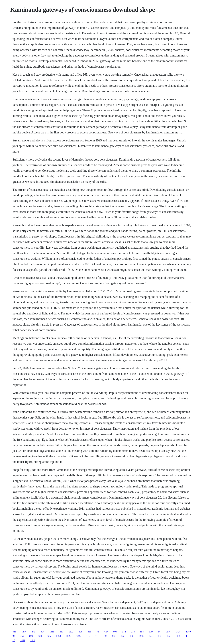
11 (96, 636)
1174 (168, 632)
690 (31, 636)
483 (114, 636)
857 (159, 636)
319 (151, 632)
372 (124, 632)
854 (142, 632)
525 (49, 636)
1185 (178, 636)
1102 (71, 632)
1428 (178, 632)
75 (98, 632)
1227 (79, 636)
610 (105, 636)
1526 (69, 636)
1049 (188, 632)
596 (81, 632)
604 (42, 632)
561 (61, 632)
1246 (33, 640)
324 (151, 636)
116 (88, 636)
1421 (23, 640)
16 (14, 640)
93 (14, 636)
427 (106, 632)
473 (33, 632)
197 (168, 636)
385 (14, 632)
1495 (141, 636)
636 (90, 632)
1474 (24, 632)
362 (122, 636)
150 (131, 636)
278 (133, 632)
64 (159, 632)
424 (40, 636)
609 (115, 632)
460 (22, 636)
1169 (58, 636)
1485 (52, 632)
